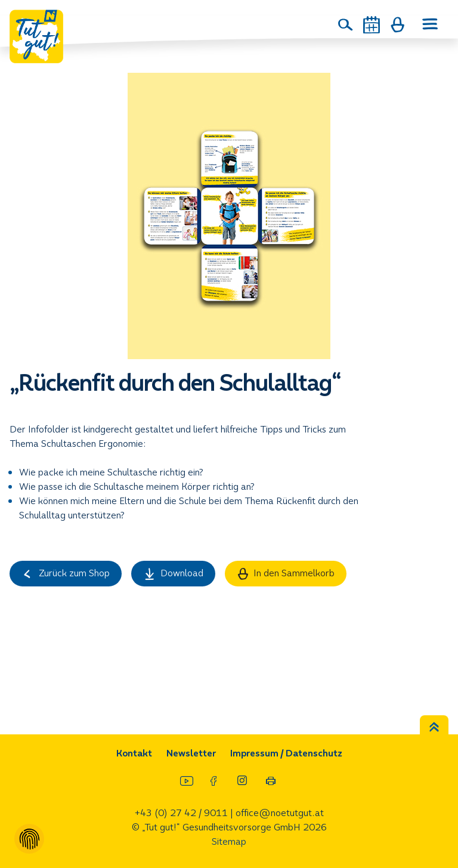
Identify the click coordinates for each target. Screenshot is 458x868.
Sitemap (229, 841)
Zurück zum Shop (66, 573)
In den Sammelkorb (286, 573)
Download (173, 573)
